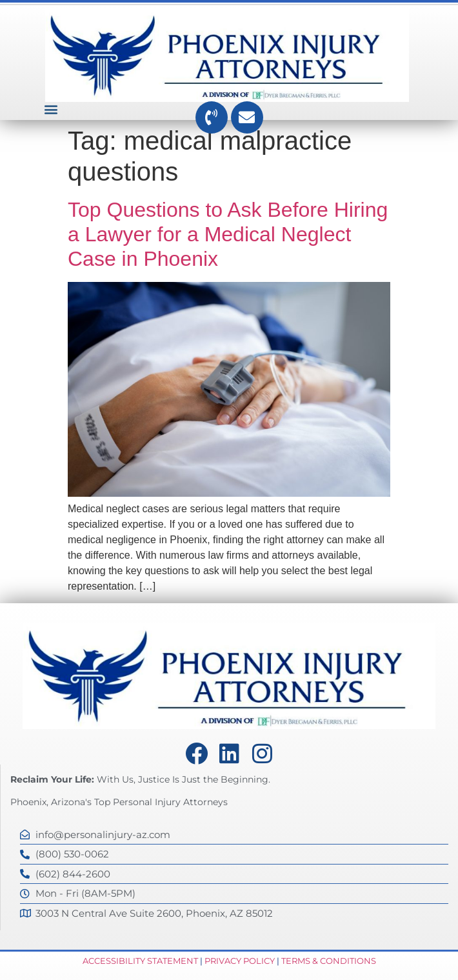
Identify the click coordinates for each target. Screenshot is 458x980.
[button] (51, 109)
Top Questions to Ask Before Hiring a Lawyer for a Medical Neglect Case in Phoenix (228, 235)
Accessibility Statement (140, 961)
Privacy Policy (240, 961)
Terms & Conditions (329, 961)
